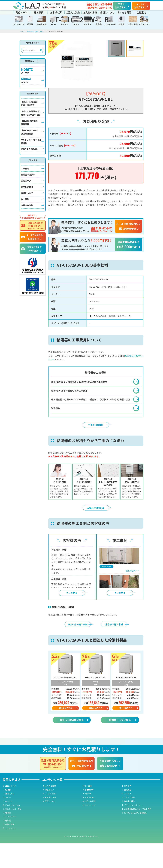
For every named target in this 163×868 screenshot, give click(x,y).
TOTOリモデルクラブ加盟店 (135, 837)
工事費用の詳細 (96, 449)
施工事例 (39, 12)
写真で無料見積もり (121, 5)
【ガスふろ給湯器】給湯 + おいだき (30, 120)
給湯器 (30, 24)
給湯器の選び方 (28, 191)
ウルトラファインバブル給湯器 (31, 158)
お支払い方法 (90, 12)
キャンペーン (90, 822)
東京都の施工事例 (114, 648)
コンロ (76, 24)
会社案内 (141, 12)
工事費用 (25, 185)
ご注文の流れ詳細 (96, 532)
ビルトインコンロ (13, 830)
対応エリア (22, 12)
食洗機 (99, 24)
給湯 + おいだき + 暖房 (31, 129)
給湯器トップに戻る (120, 744)
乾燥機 (121, 24)
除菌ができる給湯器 (29, 165)
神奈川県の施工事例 (78, 648)
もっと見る (72, 617)
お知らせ (88, 818)
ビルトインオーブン (13, 834)
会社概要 (128, 814)
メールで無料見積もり (140, 5)
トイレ (53, 24)
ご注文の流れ (73, 12)
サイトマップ (90, 830)
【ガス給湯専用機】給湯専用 (30, 139)
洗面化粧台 (42, 24)
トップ (22, 48)
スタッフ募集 (129, 822)
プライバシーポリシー (133, 830)
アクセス (128, 818)
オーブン (87, 24)
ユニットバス (19, 24)
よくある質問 (124, 12)
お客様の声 (56, 12)
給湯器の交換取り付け (37, 48)
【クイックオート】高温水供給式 (30, 148)
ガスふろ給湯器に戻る (72, 744)
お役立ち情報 (27, 222)
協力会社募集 (129, 826)
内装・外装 (133, 24)
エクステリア (144, 24)
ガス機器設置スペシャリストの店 (138, 834)
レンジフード (110, 24)
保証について (107, 12)
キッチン (64, 24)
